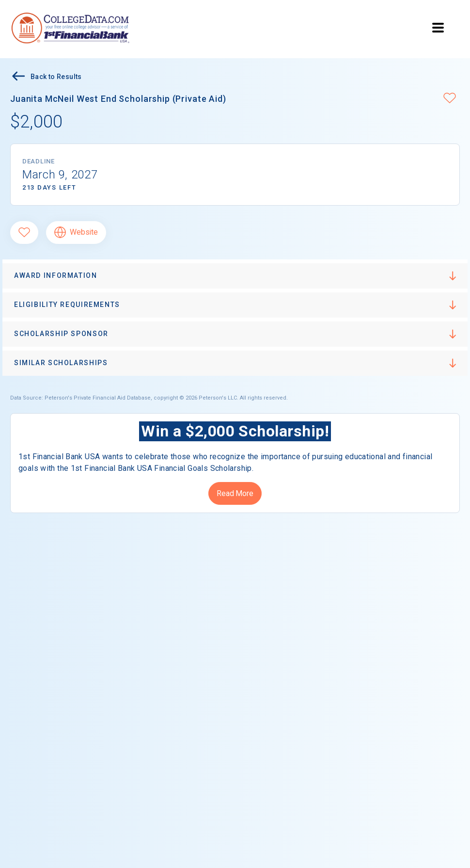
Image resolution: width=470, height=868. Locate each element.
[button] (450, 99)
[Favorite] (24, 233)
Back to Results (46, 77)
